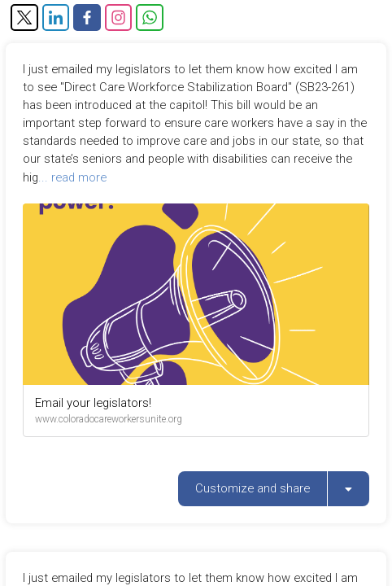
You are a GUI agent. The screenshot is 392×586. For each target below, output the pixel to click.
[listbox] (348, 489)
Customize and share (253, 488)
